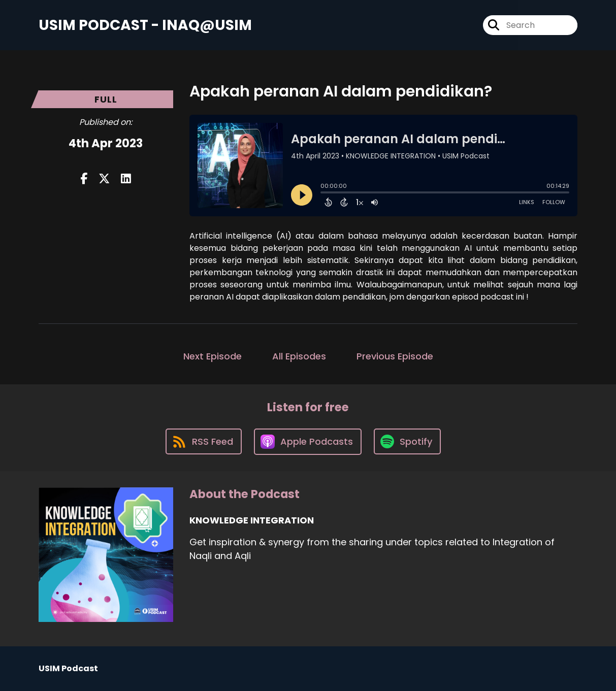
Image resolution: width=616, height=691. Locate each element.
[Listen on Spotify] (407, 441)
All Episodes (299, 356)
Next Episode (213, 356)
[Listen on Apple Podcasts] (308, 442)
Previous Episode (395, 356)
